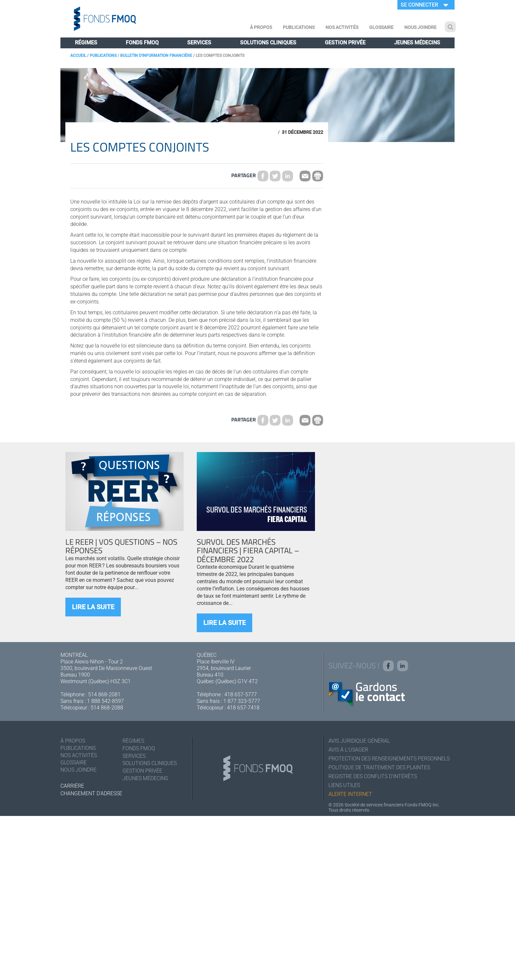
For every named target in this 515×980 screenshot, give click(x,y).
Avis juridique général (359, 741)
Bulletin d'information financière (156, 56)
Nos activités (342, 27)
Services (199, 43)
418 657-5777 (241, 694)
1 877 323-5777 (242, 701)
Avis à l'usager (348, 750)
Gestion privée (345, 43)
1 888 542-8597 (105, 701)
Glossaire (381, 27)
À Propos (261, 27)
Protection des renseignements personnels (389, 759)
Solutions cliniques (268, 43)
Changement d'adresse (91, 793)
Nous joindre (420, 27)
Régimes (86, 43)
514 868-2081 (104, 694)
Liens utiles (344, 785)
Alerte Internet (350, 794)
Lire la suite (93, 607)
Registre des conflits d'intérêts (373, 776)
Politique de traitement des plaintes (379, 767)
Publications (299, 27)
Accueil (78, 56)
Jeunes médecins (417, 43)
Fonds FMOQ (142, 43)
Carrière (72, 786)
